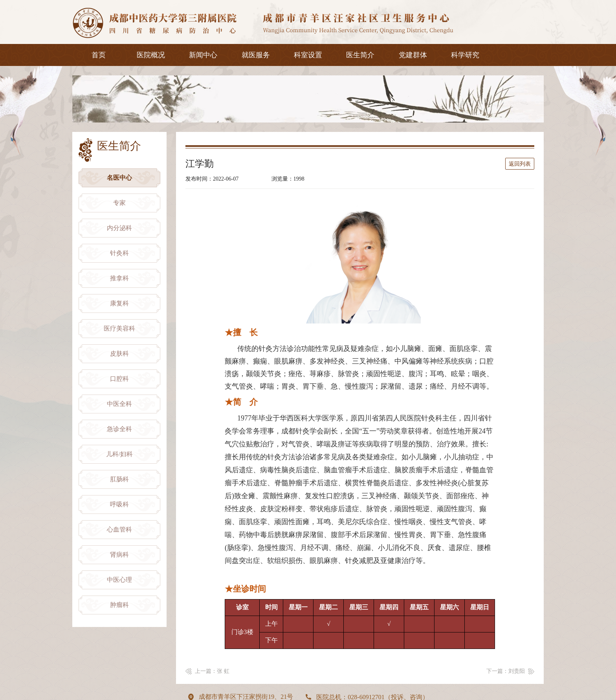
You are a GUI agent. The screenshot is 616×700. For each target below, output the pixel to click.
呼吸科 (119, 504)
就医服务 (256, 55)
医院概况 (151, 55)
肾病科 (119, 555)
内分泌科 (119, 228)
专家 (119, 203)
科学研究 (465, 55)
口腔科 (119, 379)
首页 (99, 55)
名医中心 (119, 178)
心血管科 (119, 529)
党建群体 (413, 55)
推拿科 (119, 278)
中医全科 (119, 404)
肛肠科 (119, 479)
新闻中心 (203, 55)
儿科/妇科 (119, 454)
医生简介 (360, 55)
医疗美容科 (119, 328)
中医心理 (119, 580)
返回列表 (520, 164)
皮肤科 (119, 354)
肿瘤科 (119, 605)
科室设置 (308, 55)
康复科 (119, 303)
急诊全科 (119, 429)
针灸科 (119, 253)
